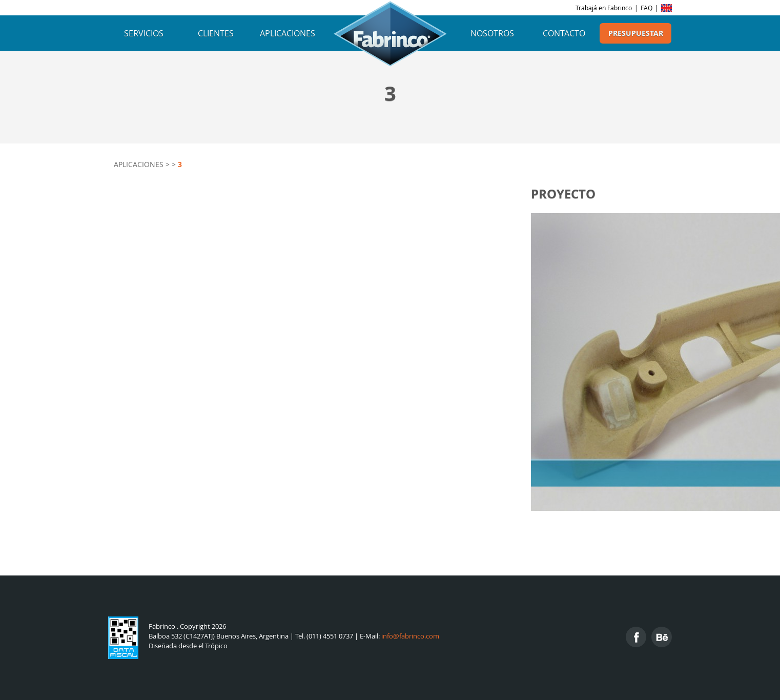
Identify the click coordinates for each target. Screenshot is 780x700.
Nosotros (492, 33)
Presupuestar (636, 33)
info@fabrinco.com (410, 636)
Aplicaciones (288, 33)
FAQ (646, 8)
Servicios (144, 33)
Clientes (216, 33)
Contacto (564, 33)
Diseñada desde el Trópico (188, 646)
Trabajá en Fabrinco (604, 8)
